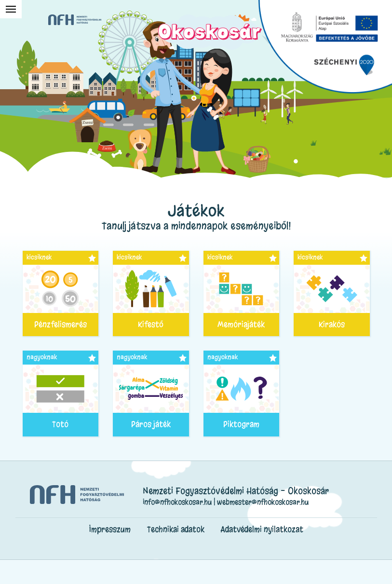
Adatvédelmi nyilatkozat (262, 529)
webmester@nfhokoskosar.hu (263, 502)
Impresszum (110, 529)
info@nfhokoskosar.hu (177, 502)
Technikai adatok (176, 529)
